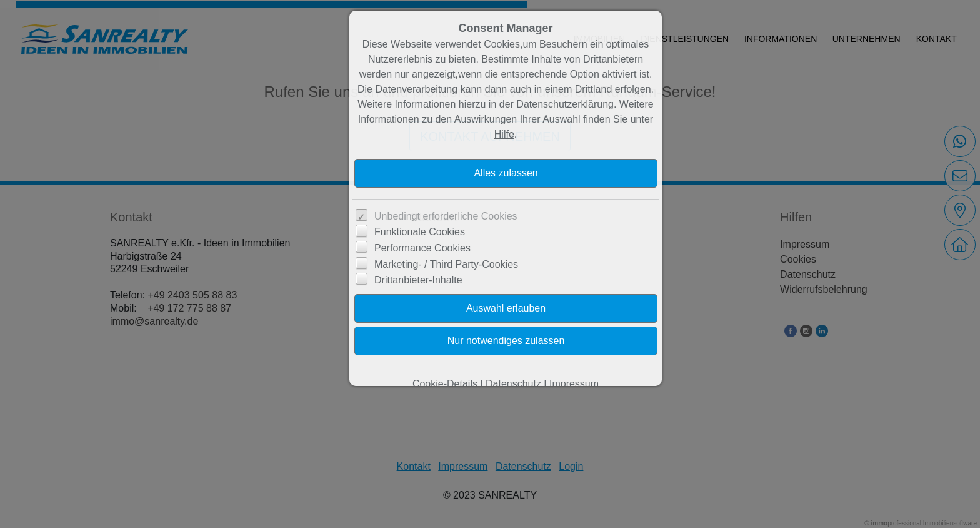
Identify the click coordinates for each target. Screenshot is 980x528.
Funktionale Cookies (420, 232)
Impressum (574, 384)
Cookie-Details (445, 384)
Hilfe (504, 134)
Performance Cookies (422, 248)
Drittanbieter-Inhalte (418, 280)
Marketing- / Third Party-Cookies (446, 264)
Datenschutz (513, 384)
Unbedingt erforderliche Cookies (446, 216)
